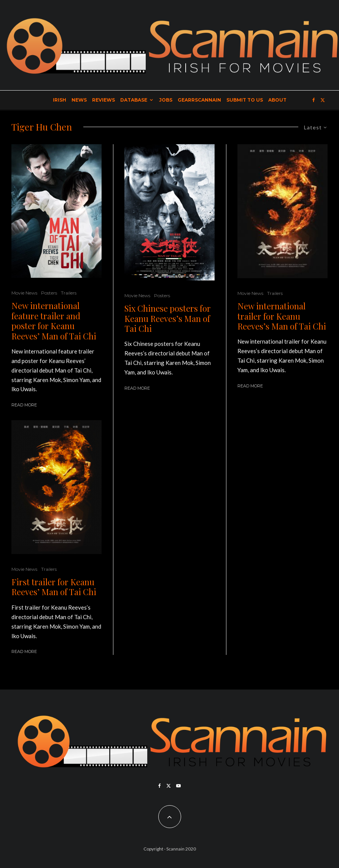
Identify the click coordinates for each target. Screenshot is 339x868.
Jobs (166, 100)
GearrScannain (199, 100)
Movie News (24, 293)
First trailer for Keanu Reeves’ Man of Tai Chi (54, 587)
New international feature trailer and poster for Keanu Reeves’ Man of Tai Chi (54, 321)
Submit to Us (245, 100)
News (79, 100)
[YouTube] (178, 786)
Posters (49, 293)
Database (134, 100)
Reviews (103, 100)
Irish (60, 100)
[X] (323, 100)
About (277, 100)
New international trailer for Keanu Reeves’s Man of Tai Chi (282, 316)
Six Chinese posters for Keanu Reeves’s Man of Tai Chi (168, 318)
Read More (24, 405)
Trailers (69, 293)
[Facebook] (314, 100)
